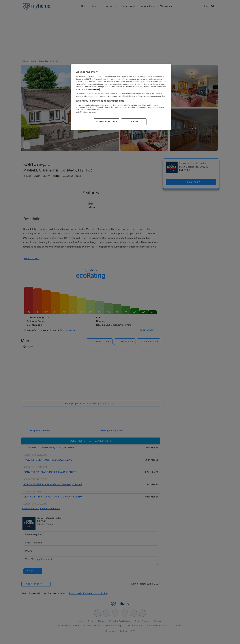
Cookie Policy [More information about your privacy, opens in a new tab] (94, 89)
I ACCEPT (134, 122)
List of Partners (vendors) (86, 112)
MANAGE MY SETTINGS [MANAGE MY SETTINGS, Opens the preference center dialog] (107, 122)
